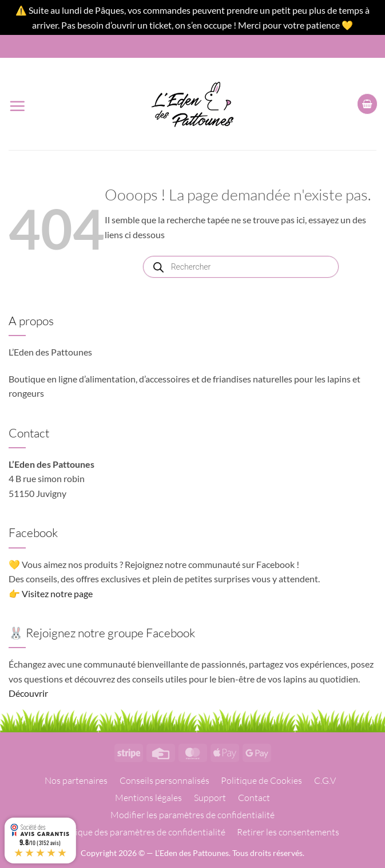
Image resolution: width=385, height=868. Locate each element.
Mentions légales (148, 798)
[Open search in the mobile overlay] (241, 267)
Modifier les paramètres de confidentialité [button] (192, 815)
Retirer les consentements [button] (288, 832)
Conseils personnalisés (164, 780)
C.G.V (325, 780)
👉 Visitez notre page (51, 593)
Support (210, 798)
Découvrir (28, 693)
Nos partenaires (76, 780)
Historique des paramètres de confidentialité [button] (138, 832)
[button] (17, 104)
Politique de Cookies (261, 780)
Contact (254, 798)
